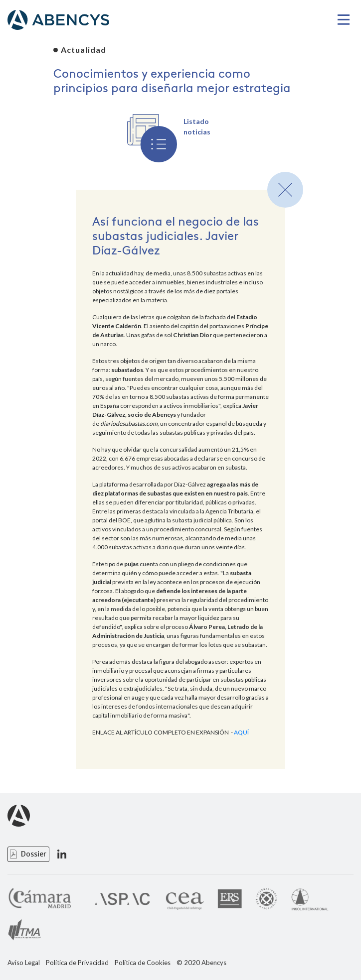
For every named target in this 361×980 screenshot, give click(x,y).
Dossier (34, 854)
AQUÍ (241, 732)
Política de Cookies (143, 963)
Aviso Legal (24, 963)
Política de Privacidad (77, 963)
